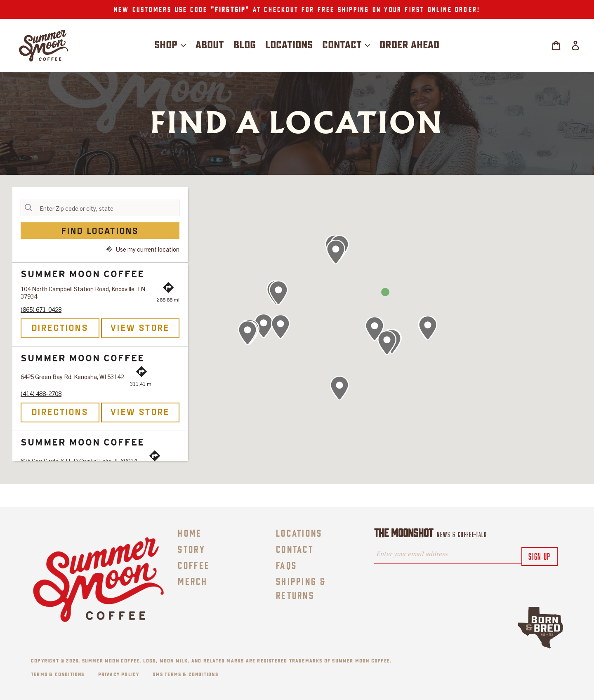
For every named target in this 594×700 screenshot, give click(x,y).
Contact (295, 548)
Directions (60, 327)
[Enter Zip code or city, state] (100, 208)
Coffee (194, 564)
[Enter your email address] (448, 555)
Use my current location (143, 249)
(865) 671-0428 (41, 309)
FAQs (286, 564)
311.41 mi (141, 383)
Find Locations (100, 230)
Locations (299, 532)
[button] (336, 252)
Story (192, 548)
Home (190, 532)
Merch (193, 581)
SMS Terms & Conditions (185, 674)
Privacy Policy (119, 674)
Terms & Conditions (58, 674)
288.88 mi (168, 299)
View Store (140, 327)
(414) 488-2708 (41, 394)
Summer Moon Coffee (111, 661)
